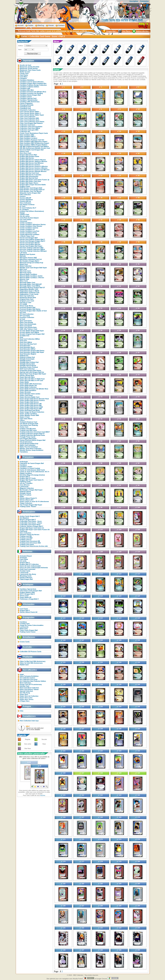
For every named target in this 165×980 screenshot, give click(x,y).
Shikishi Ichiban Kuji (27, 357)
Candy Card (24, 73)
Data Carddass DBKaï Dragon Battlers (34, 145)
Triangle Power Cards (28, 437)
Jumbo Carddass (26, 223)
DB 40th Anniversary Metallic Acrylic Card (35, 148)
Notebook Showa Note (28, 297)
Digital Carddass (26, 473)
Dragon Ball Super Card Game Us (32, 528)
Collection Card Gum (27, 125)
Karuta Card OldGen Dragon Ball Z (32, 239)
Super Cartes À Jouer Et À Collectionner (35, 501)
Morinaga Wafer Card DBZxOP (31, 284)
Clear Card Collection (28, 117)
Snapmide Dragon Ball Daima (31, 371)
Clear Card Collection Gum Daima (32, 122)
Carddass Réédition (27, 80)
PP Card (23, 312)
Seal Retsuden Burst (27, 347)
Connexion (144, 1)
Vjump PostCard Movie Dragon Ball (33, 440)
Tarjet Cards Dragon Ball (29, 630)
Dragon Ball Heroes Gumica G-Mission (34, 166)
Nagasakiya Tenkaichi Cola (30, 293)
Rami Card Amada (26, 322)
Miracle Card (25, 279)
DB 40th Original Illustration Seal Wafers (34, 146)
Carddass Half (25, 88)
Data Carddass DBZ (27, 135)
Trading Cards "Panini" (28, 506)
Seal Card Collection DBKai (30, 339)
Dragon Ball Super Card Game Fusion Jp (35, 180)
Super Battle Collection (28, 387)
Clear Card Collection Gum (30, 120)
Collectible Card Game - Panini (31, 523)
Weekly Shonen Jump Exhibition (32, 450)
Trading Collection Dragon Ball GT (32, 434)
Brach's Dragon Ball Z (28, 520)
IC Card (23, 206)
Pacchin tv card (26, 302)
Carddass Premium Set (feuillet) (31, 93)
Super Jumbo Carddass (28, 414)
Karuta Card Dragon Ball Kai (30, 244)
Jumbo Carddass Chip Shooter (31, 226)
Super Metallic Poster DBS (29, 415)
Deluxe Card (24, 151)
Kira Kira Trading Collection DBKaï (32, 249)
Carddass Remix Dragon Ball (30, 95)
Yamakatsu (24, 452)
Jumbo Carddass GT (27, 229)
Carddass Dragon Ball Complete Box (33, 83)
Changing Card (25, 107)
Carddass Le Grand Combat (30, 468)
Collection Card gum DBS (29, 130)
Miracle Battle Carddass (29, 274)
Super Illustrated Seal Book (30, 410)
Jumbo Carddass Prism (28, 233)
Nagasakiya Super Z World (30, 291)
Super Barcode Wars (27, 377)
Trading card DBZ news (28, 430)
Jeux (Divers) (25, 485)
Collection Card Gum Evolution (31, 127)
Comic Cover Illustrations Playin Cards (34, 133)
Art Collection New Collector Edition (33, 681)
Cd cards (23, 561)
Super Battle (24, 382)
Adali (22, 674)
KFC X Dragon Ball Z (27, 594)
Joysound (24, 221)
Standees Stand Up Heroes (30, 535)
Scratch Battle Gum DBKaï (29, 332)
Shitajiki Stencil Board (28, 366)
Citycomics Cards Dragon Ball (31, 591)
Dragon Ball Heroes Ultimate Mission (33, 171)
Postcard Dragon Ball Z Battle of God (33, 311)
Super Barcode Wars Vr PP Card (32, 380)
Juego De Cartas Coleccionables (32, 625)
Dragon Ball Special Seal (29, 178)
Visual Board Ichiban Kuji (29, 444)
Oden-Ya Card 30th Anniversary (31, 663)
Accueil (21, 25)
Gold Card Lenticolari (28, 569)
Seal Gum (24, 341)
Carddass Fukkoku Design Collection (33, 85)
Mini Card (23, 269)
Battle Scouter (25, 72)
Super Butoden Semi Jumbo (30, 394)
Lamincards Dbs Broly (28, 574)
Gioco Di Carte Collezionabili (30, 566)
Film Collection (25, 195)
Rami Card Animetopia (28, 324)
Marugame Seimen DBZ (28, 258)
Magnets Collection (27, 488)
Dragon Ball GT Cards (28, 478)
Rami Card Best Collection (29, 688)
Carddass (23, 78)
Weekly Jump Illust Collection (31, 449)
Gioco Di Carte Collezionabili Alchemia (34, 568)
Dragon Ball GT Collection (29, 564)
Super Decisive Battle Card (30, 397)
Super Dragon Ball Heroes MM (31, 409)
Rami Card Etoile (26, 326)
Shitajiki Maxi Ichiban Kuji (29, 362)
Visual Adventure (26, 442)
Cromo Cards (25, 642)
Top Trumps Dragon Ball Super (31, 505)
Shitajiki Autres (26, 361)
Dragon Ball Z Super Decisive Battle (33, 185)
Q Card (23, 319)
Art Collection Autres (28, 678)
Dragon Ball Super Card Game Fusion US (35, 530)
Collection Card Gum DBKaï (30, 128)
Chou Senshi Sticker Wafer (30, 112)
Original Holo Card (27, 299)
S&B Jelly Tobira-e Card (29, 329)
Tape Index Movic (26, 419)
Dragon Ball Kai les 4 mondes (31, 175)
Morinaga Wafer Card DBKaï (30, 286)
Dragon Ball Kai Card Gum (29, 173)
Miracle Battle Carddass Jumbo (31, 276)
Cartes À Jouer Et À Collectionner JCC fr (35, 472)
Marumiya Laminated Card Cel (31, 259)
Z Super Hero (25, 701)
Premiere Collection (27, 317)
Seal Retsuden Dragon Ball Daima (32, 351)
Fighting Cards (25, 482)
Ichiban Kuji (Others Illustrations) (32, 211)
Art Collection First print (29, 679)
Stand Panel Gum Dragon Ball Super (33, 374)
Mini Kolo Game (26, 273)
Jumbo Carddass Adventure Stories (33, 224)
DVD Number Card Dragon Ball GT (32, 190)
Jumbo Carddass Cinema (29, 228)
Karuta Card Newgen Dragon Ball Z (33, 241)
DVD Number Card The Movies (31, 191)
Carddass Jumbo (26, 467)
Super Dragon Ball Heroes (29, 402)
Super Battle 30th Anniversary (31, 384)
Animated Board (26, 556)
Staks (22, 497)
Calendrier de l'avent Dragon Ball (32, 463)
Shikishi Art (24, 356)
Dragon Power (25, 186)
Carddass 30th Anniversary (30, 102)
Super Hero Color (26, 698)
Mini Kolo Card (25, 271)
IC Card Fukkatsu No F (28, 208)
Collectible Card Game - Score (31, 521)
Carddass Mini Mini (27, 90)
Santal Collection (26, 578)
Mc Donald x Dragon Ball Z (30, 261)
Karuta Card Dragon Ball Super (31, 246)
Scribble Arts (25, 336)
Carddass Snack (26, 97)
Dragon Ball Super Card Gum (30, 181)
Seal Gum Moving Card (28, 344)
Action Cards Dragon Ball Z (30, 516)
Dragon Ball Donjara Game (30, 156)
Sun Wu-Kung (25, 693)
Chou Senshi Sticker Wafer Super (32, 115)
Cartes (31, 25)
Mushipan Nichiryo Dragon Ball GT (33, 288)
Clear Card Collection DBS (29, 118)
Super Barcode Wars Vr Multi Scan (32, 379)
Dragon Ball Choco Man (29, 155)
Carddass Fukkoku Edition (30, 87)
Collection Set (25, 132)
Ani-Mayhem (24, 518)
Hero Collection (26, 203)
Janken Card (25, 215)
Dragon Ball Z (25, 477)
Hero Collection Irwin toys (29, 721)
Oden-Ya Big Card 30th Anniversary (33, 661)
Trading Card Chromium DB (30, 541)
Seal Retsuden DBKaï (28, 349)
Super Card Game (26, 395)
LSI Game (24, 253)
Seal (22, 337)
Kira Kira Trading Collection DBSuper (33, 251)
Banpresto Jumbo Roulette (30, 67)
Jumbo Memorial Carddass (30, 234)
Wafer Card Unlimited (28, 445)
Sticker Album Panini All (29, 612)
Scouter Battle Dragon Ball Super (32, 331)
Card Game (24, 75)
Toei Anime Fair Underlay (29, 425)
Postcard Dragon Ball (28, 307)
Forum (51, 25)
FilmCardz (24, 531)
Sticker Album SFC (27, 500)
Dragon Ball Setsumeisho (29, 176)
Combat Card (25, 624)
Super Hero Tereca (27, 699)
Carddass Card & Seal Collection (32, 82)
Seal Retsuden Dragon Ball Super (32, 352)
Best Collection (26, 683)
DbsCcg (41, 25)
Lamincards (24, 487)
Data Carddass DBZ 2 (28, 137)
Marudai (23, 256)
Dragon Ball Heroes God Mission (32, 163)
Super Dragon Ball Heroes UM (31, 404)
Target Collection (26, 503)
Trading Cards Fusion (28, 632)
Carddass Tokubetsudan (29, 100)
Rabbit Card (24, 665)
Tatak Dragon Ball (26, 579)
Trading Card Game (27, 544)
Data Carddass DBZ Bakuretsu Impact (34, 141)
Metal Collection (26, 266)
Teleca (22, 420)
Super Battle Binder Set (28, 385)
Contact (61, 25)
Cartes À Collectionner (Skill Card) (32, 470)
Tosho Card (24, 427)
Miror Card (24, 281)
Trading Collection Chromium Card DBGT (35, 432)
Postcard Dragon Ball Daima (30, 309)
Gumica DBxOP (26, 198)
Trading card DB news (28, 429)
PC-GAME (24, 304)
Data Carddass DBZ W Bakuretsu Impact (35, 143)
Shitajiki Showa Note (27, 364)
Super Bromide (25, 392)
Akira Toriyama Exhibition (29, 676)
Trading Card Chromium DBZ (30, 543)
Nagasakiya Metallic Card (29, 289)
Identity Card (25, 686)
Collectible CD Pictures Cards (31, 652)
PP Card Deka (25, 316)
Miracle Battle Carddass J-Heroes (32, 278)
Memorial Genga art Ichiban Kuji (32, 263)
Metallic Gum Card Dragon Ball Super (33, 268)
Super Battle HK (26, 597)
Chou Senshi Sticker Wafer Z (30, 113)
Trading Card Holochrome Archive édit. (34, 546)
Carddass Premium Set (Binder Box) (33, 92)
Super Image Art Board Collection (32, 412)
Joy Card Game (26, 219)
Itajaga (22, 213)
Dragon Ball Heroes (27, 158)
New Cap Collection (27, 296)
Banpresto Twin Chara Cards (30, 70)
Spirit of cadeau (26, 495)
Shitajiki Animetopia (27, 359)
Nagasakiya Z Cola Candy (29, 294)
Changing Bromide (27, 105)
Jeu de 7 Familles (26, 483)
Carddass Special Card (28, 98)
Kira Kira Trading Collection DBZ (32, 248)
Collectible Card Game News (30, 525)
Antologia (24, 558)
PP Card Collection (27, 314)
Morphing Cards (26, 576)
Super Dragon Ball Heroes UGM (31, 407)
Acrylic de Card (26, 65)
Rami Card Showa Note (28, 327)
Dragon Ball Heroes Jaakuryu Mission (34, 161)
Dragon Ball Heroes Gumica (30, 165)
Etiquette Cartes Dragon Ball (30, 193)
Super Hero (24, 694)
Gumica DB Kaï (25, 201)
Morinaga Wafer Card (28, 283)
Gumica (23, 196)
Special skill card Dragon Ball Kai (32, 372)
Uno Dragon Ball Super (28, 439)
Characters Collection (28, 110)
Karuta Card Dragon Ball (29, 238)
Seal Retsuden (25, 346)
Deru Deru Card (26, 153)
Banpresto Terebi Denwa (29, 68)
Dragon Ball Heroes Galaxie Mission (33, 160)
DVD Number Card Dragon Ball (31, 188)
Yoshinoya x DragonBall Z (29, 599)
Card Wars (24, 77)
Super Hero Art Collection (29, 696)
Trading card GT (26, 540)
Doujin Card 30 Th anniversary (31, 684)
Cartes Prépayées (26, 103)
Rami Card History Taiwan (29, 689)
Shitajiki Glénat (25, 493)
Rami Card (24, 629)
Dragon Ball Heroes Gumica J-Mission (34, 168)
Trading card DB (26, 536)
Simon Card (24, 596)
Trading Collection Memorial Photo (33, 435)
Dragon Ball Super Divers (29, 183)
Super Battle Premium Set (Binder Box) (34, 389)
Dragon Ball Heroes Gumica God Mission (35, 170)
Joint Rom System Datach (29, 218)
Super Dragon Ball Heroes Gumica (32, 400)
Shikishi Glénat (25, 492)
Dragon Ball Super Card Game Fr (32, 480)
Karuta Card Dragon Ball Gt (30, 243)
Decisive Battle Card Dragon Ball (32, 150)
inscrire (43, 795)
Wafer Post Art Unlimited (29, 447)
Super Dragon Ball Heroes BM (31, 405)
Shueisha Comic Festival (29, 367)
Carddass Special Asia (28, 589)
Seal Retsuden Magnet (28, 354)
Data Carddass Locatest (29, 138)
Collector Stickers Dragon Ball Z (32, 526)
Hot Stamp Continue (27, 205)
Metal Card (24, 264)
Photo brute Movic (27, 306)
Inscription (134, 1)
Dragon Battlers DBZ (27, 592)
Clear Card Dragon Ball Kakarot (31, 123)
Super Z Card (25, 417)
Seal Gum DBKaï (26, 342)
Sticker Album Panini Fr (29, 498)
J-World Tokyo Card (27, 236)
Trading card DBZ (26, 538)
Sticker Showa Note (27, 375)
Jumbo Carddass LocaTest (30, 231)
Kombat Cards (25, 571)
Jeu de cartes (25, 216)
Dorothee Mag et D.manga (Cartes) (32, 475)
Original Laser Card (27, 301)
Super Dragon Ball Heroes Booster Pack (34, 399)
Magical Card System (28, 254)
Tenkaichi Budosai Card (29, 422)
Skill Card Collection (27, 369)
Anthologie (24, 462)
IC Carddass (24, 210)
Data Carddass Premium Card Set (32, 140)
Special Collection (27, 691)
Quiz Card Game (26, 321)
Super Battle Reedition (28, 390)
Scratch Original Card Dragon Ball (32, 334)
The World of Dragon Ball (29, 424)
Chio (22, 711)
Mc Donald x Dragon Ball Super (31, 490)
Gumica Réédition (26, 200)
